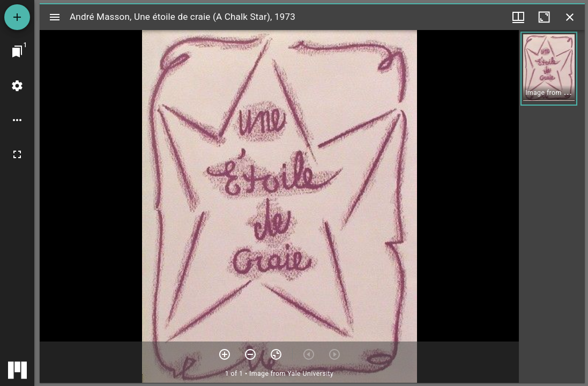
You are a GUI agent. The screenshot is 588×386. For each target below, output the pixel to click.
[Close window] (570, 17)
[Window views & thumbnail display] (518, 17)
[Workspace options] (17, 120)
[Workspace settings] (17, 86)
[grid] (552, 206)
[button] (549, 69)
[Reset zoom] (276, 354)
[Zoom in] (225, 354)
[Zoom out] (250, 354)
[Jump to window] (17, 51)
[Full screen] (17, 154)
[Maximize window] (544, 17)
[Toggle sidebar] (55, 17)
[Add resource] (17, 17)
